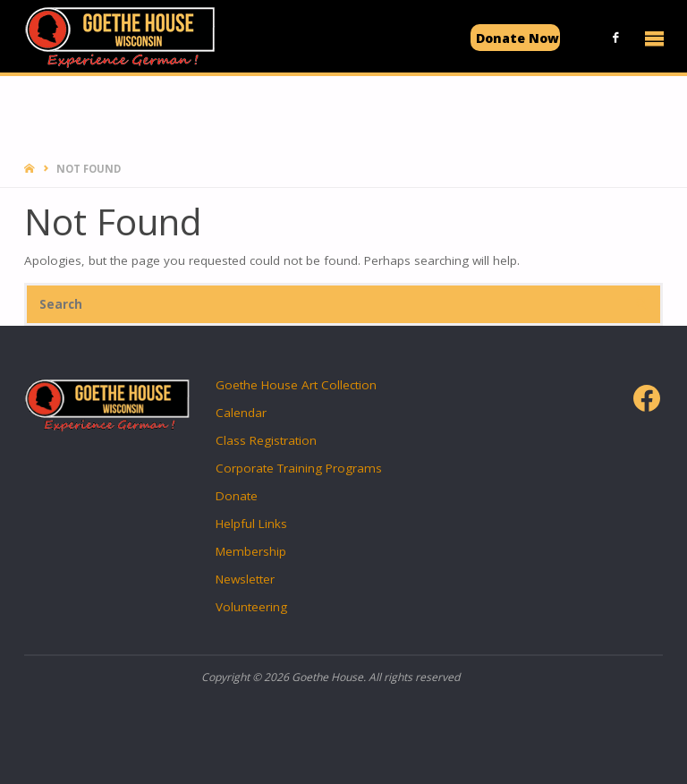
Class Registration (266, 440)
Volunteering (251, 607)
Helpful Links (251, 524)
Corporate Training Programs (299, 468)
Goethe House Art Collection (296, 385)
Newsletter (245, 579)
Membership (251, 551)
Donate (237, 496)
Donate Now (517, 38)
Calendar (241, 413)
